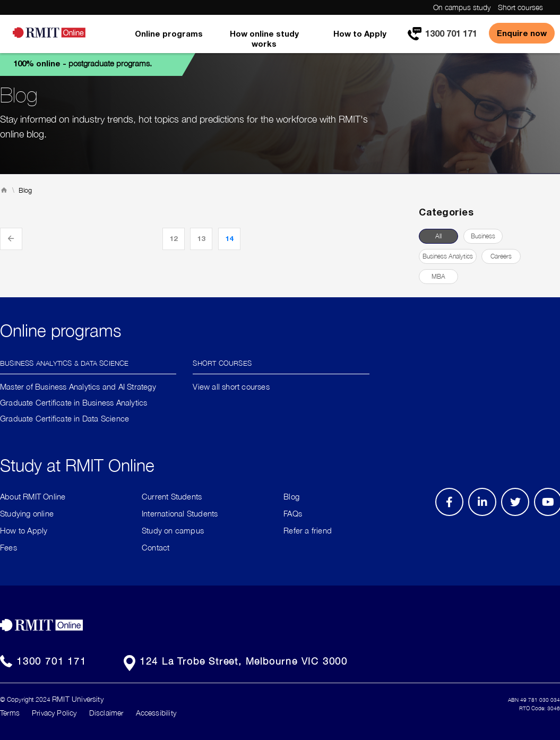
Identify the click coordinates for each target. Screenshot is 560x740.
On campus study (462, 7)
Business (483, 236)
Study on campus (173, 530)
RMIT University (78, 699)
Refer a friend (308, 530)
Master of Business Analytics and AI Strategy (78, 386)
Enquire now (522, 33)
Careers (501, 256)
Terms (10, 713)
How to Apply (360, 33)
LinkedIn (486, 515)
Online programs (169, 33)
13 (201, 238)
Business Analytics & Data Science (64, 362)
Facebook (451, 515)
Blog (291, 496)
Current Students (172, 496)
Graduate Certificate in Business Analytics (74, 402)
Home (4, 190)
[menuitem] (169, 41)
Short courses (520, 7)
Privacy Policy (54, 713)
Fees (8, 547)
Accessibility (156, 713)
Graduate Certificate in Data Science (64, 418)
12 (174, 238)
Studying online (27, 513)
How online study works (264, 38)
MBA (438, 276)
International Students (180, 513)
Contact (156, 547)
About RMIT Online (33, 496)
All (438, 236)
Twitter (521, 515)
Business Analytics (448, 256)
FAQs (293, 513)
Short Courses (222, 362)
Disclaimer (106, 713)
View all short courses (231, 386)
